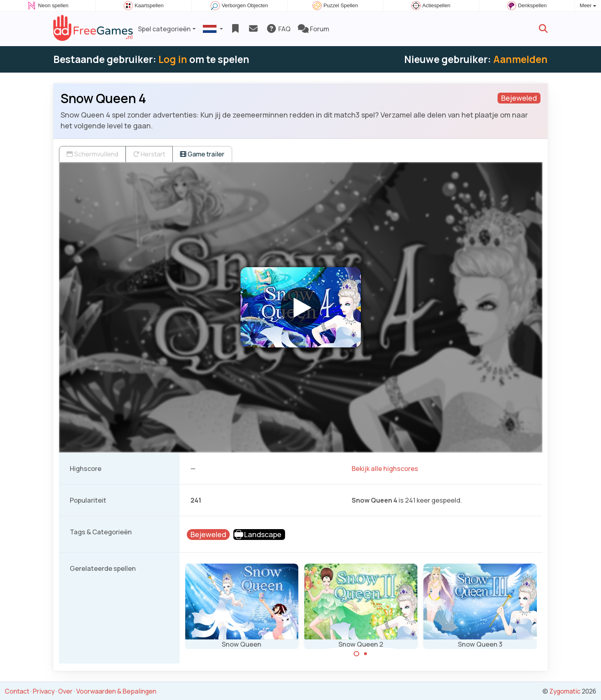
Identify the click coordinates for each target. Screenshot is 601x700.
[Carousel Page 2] (366, 654)
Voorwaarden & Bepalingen (116, 691)
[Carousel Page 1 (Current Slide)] (356, 654)
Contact (17, 691)
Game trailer (202, 154)
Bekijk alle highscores (385, 469)
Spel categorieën (164, 29)
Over (65, 691)
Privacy (44, 691)
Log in (173, 59)
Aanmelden (520, 59)
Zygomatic (565, 691)
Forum (314, 29)
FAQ (278, 29)
